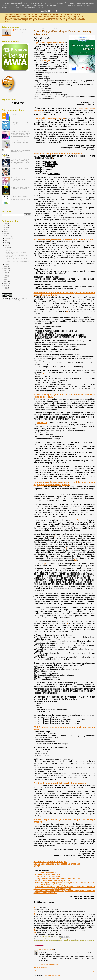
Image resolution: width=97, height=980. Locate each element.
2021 (5, 233)
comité (55, 939)
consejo (66, 939)
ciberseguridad (48, 939)
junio (7, 242)
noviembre (8, 239)
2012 (5, 280)
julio (6, 240)
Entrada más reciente (41, 971)
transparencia (90, 940)
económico (79, 939)
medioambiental (53, 940)
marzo (7, 247)
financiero (88, 939)
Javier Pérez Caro (46, 949)
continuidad (72, 939)
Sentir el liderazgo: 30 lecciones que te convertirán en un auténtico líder (21, 179)
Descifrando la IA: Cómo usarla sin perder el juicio (21, 151)
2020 (5, 235)
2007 (5, 289)
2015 (5, 274)
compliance (61, 939)
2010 (5, 283)
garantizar (41, 940)
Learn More (46, 11)
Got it (55, 11)
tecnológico (83, 940)
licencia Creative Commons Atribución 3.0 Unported (15, 299)
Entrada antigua (90, 971)
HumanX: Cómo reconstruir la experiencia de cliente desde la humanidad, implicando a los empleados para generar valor (20, 134)
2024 (5, 228)
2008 (5, 287)
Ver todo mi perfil (17, 33)
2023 (5, 229)
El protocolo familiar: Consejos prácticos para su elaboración (20, 142)
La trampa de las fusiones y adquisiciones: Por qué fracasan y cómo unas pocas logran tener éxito (21, 199)
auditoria (42, 939)
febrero (7, 265)
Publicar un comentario (40, 968)
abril (7, 246)
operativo (65, 940)
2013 (5, 278)
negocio (60, 940)
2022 (5, 231)
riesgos (77, 940)
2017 (5, 270)
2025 (5, 226)
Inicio (66, 971)
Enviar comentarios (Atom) (52, 975)
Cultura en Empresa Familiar (20, 169)
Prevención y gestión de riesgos (50, 862)
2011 (5, 281)
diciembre (8, 237)
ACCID (37, 866)
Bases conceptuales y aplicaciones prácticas (57, 864)
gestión (46, 940)
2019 (5, 266)
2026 (5, 224)
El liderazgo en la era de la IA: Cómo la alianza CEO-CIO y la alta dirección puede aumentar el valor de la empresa (20, 162)
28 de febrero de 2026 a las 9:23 (48, 964)
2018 (5, 268)
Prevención (72, 940)
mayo (7, 244)
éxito (84, 939)
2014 (5, 276)
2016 (5, 272)
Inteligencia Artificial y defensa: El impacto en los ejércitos (20, 188)
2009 (5, 285)
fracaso (35, 940)
